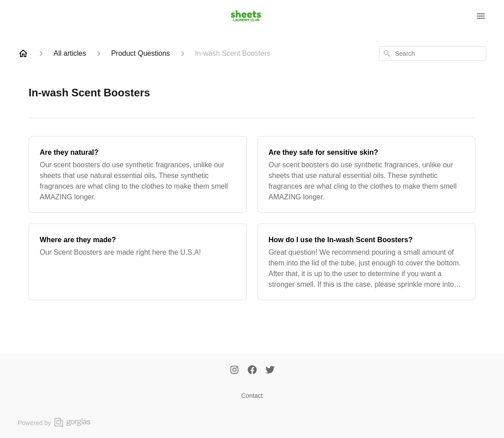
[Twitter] (270, 371)
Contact (252, 396)
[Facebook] (252, 371)
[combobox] (433, 54)
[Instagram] (234, 371)
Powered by (54, 423)
